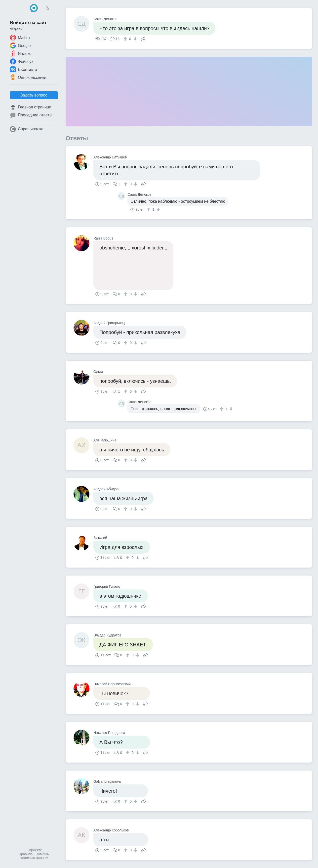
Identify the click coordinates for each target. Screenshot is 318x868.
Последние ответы (31, 115)
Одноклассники (28, 77)
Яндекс (21, 53)
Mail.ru (20, 38)
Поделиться (143, 38)
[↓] (135, 39)
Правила (26, 854)
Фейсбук (22, 61)
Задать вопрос (34, 95)
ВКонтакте (23, 69)
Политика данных (34, 858)
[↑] (126, 39)
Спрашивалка (27, 129)
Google (20, 46)
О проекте (34, 850)
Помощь (42, 854)
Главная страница (31, 107)
